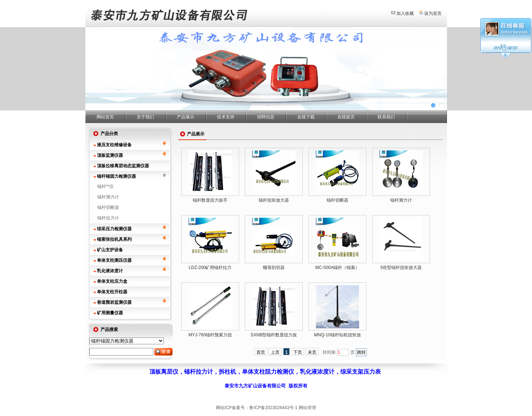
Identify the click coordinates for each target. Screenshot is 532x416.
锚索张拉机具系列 (114, 239)
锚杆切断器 (108, 207)
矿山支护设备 (110, 250)
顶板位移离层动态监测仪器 (123, 166)
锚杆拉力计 (108, 218)
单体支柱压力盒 (112, 281)
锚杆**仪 (105, 186)
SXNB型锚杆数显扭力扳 (274, 335)
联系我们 (386, 117)
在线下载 (306, 117)
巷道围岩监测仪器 (114, 302)
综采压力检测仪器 (114, 229)
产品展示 (186, 117)
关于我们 (145, 117)
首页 (261, 352)
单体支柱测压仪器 (114, 260)
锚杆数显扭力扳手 (210, 200)
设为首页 (433, 13)
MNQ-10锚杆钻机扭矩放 (337, 335)
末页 (312, 352)
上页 (275, 352)
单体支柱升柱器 (112, 292)
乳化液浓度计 (110, 271)
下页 (298, 352)
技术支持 (226, 117)
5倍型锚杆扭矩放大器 (401, 268)
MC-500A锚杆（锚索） (338, 268)
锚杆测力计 (108, 197)
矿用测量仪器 (110, 313)
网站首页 (105, 117)
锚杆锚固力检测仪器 (116, 176)
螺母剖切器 (274, 268)
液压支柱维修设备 (114, 145)
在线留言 (346, 117)
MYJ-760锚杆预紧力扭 (210, 335)
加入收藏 (405, 13)
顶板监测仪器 (110, 155)
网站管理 (307, 408)
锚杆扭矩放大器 (274, 200)
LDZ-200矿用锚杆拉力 (210, 268)
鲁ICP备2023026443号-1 (273, 408)
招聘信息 (266, 117)
